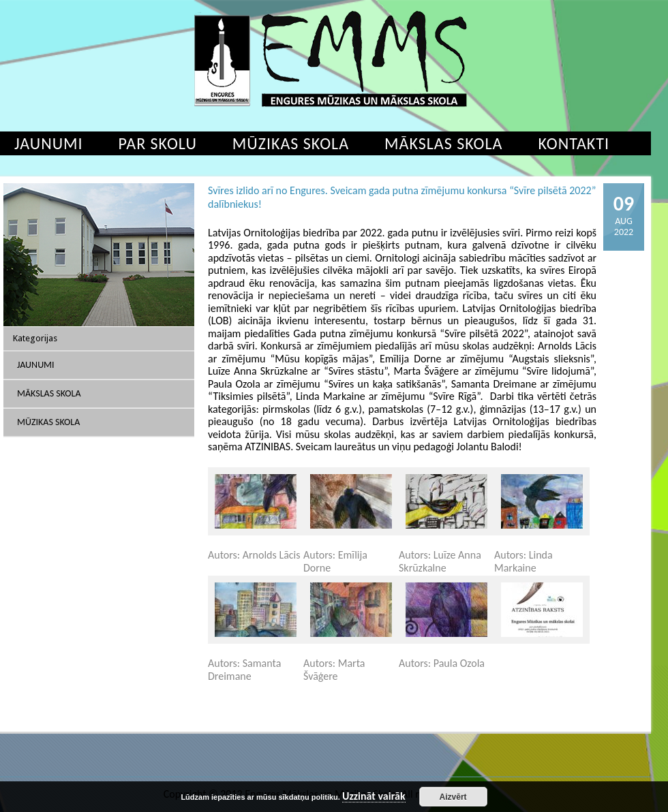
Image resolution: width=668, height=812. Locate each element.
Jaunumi (36, 365)
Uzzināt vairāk (374, 797)
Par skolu (158, 143)
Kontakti (574, 143)
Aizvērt (453, 797)
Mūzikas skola (291, 143)
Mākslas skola (443, 143)
